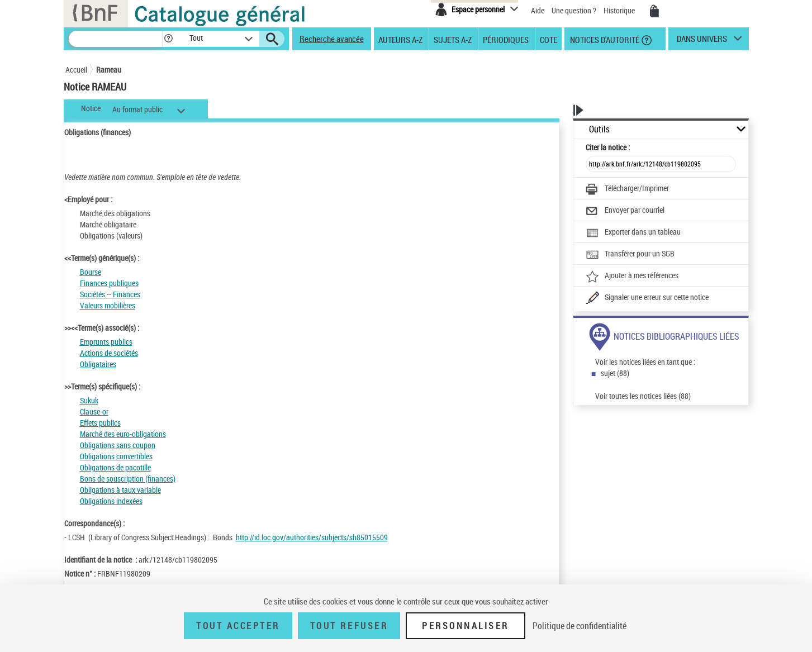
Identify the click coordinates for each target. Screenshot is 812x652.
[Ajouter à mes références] (632, 277)
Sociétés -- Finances (110, 294)
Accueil (76, 70)
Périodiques (506, 39)
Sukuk (89, 400)
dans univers (702, 41)
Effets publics (100, 423)
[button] (168, 39)
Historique (620, 10)
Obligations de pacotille (115, 467)
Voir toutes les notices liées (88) (643, 396)
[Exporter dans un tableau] (633, 233)
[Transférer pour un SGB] (630, 255)
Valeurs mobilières (108, 305)
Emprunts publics (106, 342)
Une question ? (574, 10)
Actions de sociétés (109, 353)
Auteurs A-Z (400, 39)
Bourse (91, 272)
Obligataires (98, 364)
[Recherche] (116, 39)
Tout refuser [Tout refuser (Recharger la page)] (349, 626)
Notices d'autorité (604, 39)
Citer (608, 147)
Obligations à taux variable (120, 490)
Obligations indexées (111, 501)
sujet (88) (615, 373)
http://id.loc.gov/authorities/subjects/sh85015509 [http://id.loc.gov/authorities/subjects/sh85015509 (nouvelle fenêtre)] (312, 537)
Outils (599, 129)
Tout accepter (238, 626)
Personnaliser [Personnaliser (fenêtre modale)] (466, 626)
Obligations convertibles (116, 456)
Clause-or (94, 411)
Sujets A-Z (453, 39)
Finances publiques (109, 283)
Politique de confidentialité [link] (580, 626)
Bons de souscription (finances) (128, 479)
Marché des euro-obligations (123, 434)
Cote (549, 39)
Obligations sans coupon (118, 445)
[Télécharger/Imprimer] (627, 189)
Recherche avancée (332, 39)
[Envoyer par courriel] (625, 211)
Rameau (109, 70)
